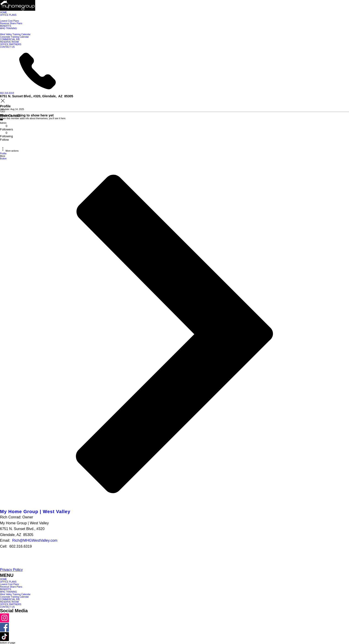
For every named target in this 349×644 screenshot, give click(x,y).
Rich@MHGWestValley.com (35, 540)
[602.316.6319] (30, 93)
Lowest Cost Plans (9, 584)
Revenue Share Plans (11, 587)
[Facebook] (4, 631)
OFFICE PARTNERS (11, 604)
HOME (3, 579)
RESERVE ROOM (9, 602)
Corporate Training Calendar (14, 597)
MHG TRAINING (8, 592)
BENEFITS (6, 589)
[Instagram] (4, 622)
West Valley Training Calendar (15, 594)
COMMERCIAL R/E (10, 599)
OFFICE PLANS (8, 582)
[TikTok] (4, 640)
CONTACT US (7, 607)
